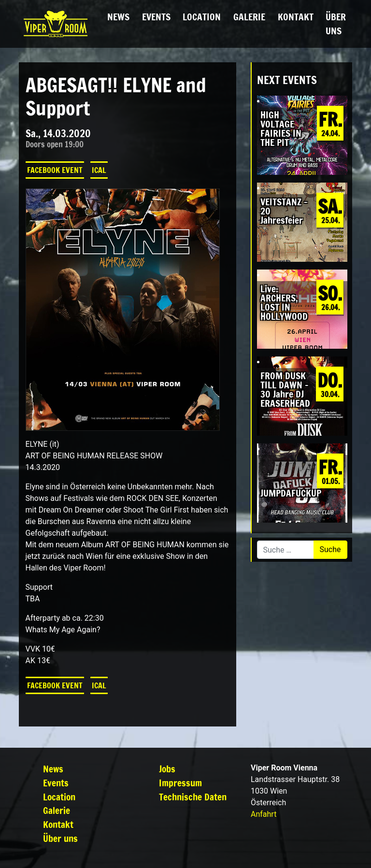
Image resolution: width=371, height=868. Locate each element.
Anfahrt (264, 814)
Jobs (167, 769)
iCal (99, 170)
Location (202, 17)
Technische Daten (193, 797)
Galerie (249, 17)
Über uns (336, 24)
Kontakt (296, 17)
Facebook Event (55, 170)
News (118, 17)
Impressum (180, 783)
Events (156, 17)
